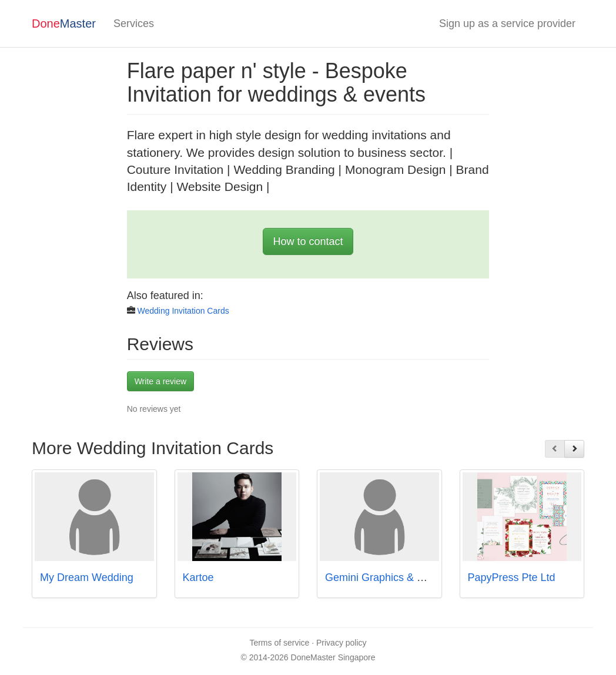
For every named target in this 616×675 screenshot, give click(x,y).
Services (134, 23)
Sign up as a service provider (507, 23)
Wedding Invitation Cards (183, 311)
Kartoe (198, 577)
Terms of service (279, 643)
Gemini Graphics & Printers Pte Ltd (407, 577)
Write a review (160, 381)
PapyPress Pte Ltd (512, 577)
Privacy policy (342, 643)
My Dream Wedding (87, 577)
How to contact (308, 241)
